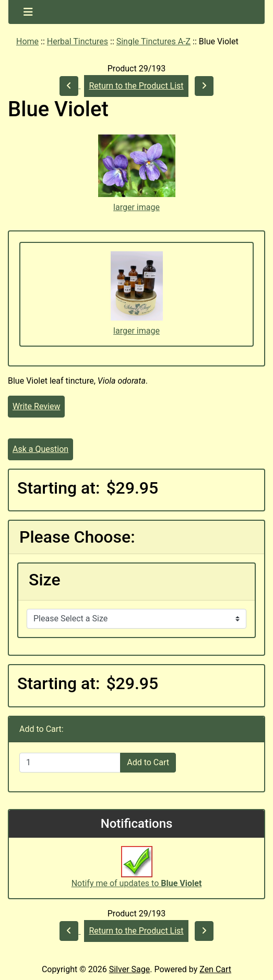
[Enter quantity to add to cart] (70, 763)
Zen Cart (215, 969)
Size (45, 580)
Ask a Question (40, 449)
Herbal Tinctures (78, 41)
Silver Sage (129, 969)
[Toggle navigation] (28, 12)
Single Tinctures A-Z (153, 41)
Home (27, 41)
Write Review (36, 406)
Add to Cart (148, 762)
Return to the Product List (136, 86)
